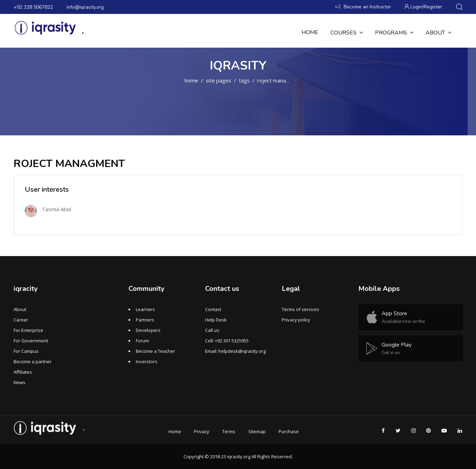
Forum (142, 341)
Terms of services (301, 309)
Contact (213, 309)
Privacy (202, 431)
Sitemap (257, 431)
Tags (244, 80)
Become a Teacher (155, 351)
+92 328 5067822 (33, 7)
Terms (229, 431)
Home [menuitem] (310, 32)
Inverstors (147, 361)
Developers (148, 330)
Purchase (289, 431)
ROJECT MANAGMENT (279, 80)
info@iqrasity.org (85, 7)
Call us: (213, 330)
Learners (145, 309)
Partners (145, 320)
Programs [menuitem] (394, 33)
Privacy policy (296, 320)
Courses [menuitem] (347, 33)
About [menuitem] (438, 33)
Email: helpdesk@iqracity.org (235, 351)
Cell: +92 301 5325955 (227, 341)
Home (191, 80)
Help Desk (216, 320)
